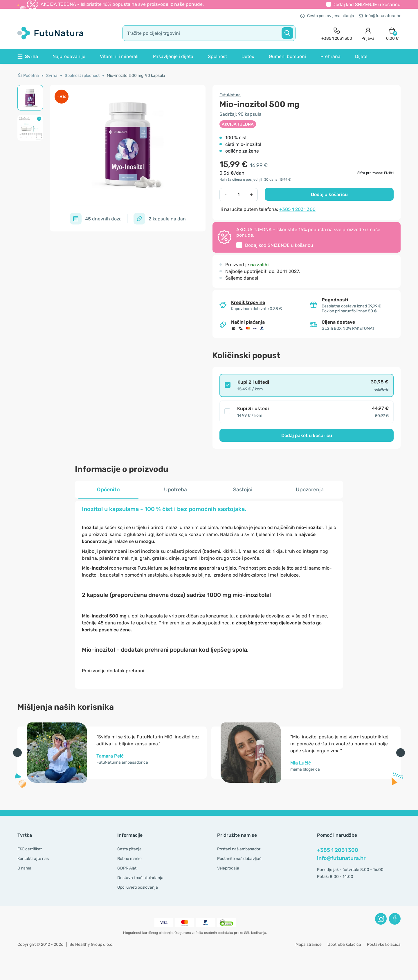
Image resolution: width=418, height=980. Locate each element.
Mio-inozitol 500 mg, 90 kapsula (136, 76)
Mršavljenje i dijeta (173, 56)
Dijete (361, 56)
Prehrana (330, 56)
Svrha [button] (28, 56)
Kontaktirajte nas (33, 859)
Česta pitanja (129, 849)
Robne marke (129, 859)
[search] (209, 33)
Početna (28, 76)
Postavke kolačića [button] (384, 944)
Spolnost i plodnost (82, 76)
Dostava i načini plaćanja (140, 878)
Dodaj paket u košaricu (307, 435)
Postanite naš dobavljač (239, 859)
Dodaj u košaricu (329, 194)
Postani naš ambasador (239, 849)
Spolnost (217, 56)
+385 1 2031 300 (297, 209)
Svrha (52, 76)
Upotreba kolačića (344, 944)
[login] (368, 33)
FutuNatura (230, 95)
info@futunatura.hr (380, 16)
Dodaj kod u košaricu (366, 4)
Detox (248, 56)
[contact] (337, 33)
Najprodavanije (69, 56)
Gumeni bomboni (287, 56)
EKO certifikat (30, 849)
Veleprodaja (228, 868)
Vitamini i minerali (119, 56)
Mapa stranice (309, 944)
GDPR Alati (127, 868)
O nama (24, 868)
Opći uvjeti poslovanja (138, 887)
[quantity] (238, 195)
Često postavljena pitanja (327, 16)
